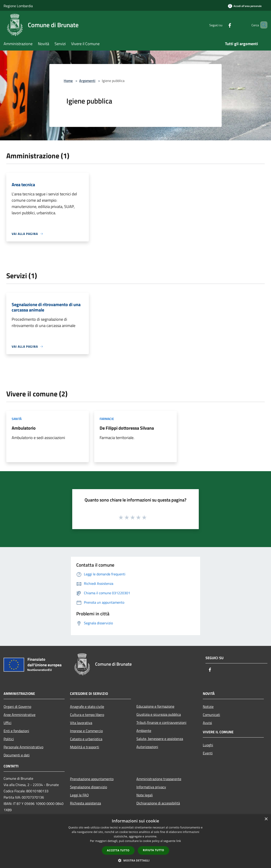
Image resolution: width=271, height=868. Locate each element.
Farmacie (107, 419)
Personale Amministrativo (23, 747)
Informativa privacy (151, 787)
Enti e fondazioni (16, 731)
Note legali (145, 795)
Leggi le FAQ (79, 795)
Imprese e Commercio (86, 731)
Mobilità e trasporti (85, 747)
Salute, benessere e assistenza (160, 739)
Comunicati (211, 715)
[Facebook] (222, 25)
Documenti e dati (17, 755)
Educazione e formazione (155, 706)
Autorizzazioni (147, 747)
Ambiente (144, 731)
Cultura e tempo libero (87, 715)
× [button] (266, 819)
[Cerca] (262, 25)
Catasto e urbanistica (86, 739)
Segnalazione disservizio (89, 787)
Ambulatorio (24, 428)
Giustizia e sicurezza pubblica (159, 714)
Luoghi (208, 745)
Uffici (8, 723)
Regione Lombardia (18, 6)
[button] (135, 860)
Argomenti (87, 81)
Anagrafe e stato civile (87, 707)
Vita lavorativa (81, 723)
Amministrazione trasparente (159, 779)
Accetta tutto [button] (118, 850)
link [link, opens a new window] (179, 841)
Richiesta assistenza (85, 803)
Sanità (17, 419)
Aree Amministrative (20, 715)
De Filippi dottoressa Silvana (127, 428)
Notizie (208, 707)
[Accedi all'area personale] (245, 6)
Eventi (208, 753)
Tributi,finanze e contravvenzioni (161, 722)
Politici (9, 739)
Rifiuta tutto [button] (154, 850)
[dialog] (135, 841)
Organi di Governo (17, 707)
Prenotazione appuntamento (92, 779)
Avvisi (207, 723)
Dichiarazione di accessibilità (158, 803)
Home (68, 81)
